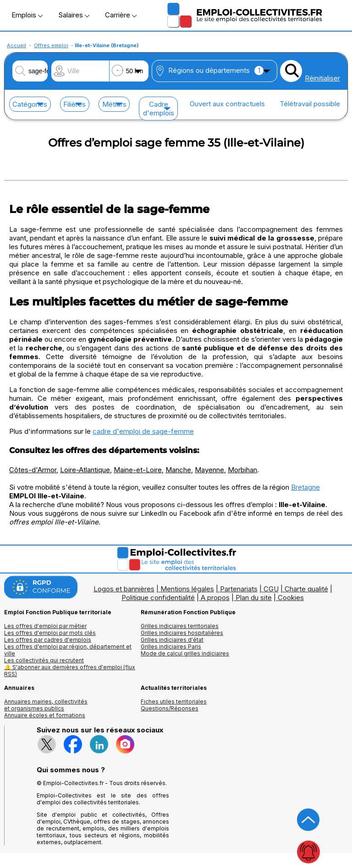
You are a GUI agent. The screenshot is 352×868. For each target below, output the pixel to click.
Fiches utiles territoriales (174, 701)
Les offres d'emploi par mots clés (50, 633)
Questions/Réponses (170, 708)
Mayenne (209, 470)
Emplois (27, 15)
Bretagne (305, 487)
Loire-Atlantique (85, 470)
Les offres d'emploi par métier (45, 626)
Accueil (16, 45)
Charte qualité (306, 589)
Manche (178, 470)
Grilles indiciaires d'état (172, 640)
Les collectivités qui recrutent (44, 660)
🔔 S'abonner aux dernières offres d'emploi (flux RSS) (70, 671)
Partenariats (239, 589)
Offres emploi (51, 45)
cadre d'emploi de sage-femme (143, 431)
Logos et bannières (124, 589)
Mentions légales (187, 589)
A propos (215, 598)
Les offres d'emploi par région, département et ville (68, 650)
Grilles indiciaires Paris (171, 647)
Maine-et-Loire (138, 470)
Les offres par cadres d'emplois (48, 640)
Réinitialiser (322, 78)
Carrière (121, 15)
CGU (271, 589)
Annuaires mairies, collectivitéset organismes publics (46, 705)
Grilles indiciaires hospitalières (182, 633)
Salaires (74, 15)
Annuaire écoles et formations (45, 715)
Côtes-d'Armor (33, 470)
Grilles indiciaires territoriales (180, 626)
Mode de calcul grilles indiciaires (185, 653)
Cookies (291, 598)
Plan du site (254, 598)
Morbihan (242, 470)
